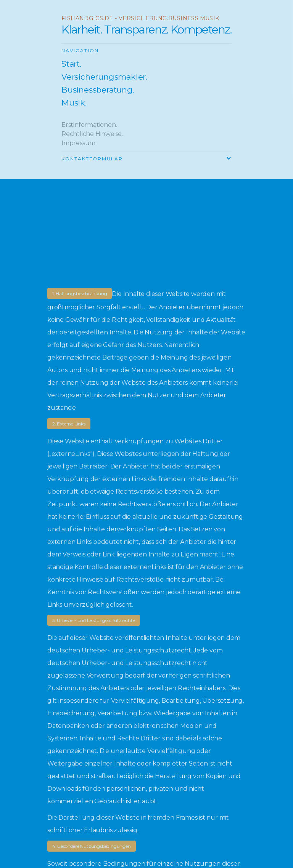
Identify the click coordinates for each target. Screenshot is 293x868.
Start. (71, 64)
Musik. (74, 103)
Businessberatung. (98, 90)
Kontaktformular (92, 159)
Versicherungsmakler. (104, 77)
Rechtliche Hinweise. (92, 134)
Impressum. (79, 143)
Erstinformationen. (89, 125)
